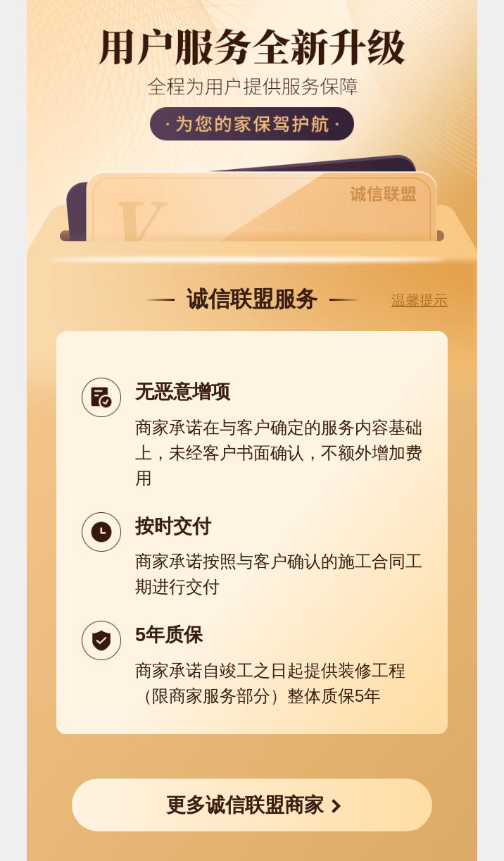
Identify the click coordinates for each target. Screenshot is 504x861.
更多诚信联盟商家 (245, 805)
